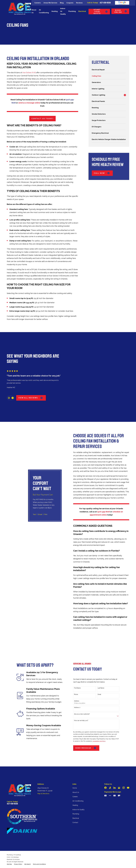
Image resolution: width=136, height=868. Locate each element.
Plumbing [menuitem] (72, 11)
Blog (62, 3)
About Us (76, 783)
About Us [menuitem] (34, 11)
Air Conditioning (78, 792)
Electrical (76, 809)
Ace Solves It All (29, 73)
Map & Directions (43, 785)
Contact (75, 814)
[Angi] (110, 779)
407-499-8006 (105, 3)
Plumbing (76, 805)
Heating (75, 796)
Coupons (70, 3)
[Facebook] (105, 779)
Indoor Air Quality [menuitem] (63, 11)
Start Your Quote (101, 12)
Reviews (79, 3)
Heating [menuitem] (55, 11)
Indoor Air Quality (78, 801)
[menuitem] (109, 70)
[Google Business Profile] (119, 779)
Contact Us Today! (42, 119)
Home (75, 779)
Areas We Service (50, 3)
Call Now (102, 173)
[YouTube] (128, 779)
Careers (38, 3)
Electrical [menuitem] (82, 11)
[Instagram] (124, 779)
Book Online (121, 11)
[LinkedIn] (115, 779)
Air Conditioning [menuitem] (44, 11)
